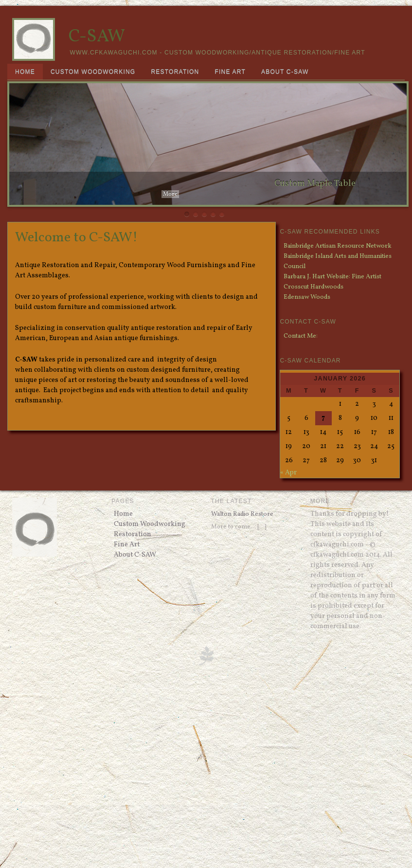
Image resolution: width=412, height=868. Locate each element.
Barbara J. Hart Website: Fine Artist (332, 277)
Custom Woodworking (93, 72)
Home (25, 72)
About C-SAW (285, 72)
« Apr (288, 473)
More (170, 194)
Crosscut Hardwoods (313, 287)
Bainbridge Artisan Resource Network (338, 246)
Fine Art (230, 72)
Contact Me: (301, 336)
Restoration (175, 72)
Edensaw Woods (307, 297)
